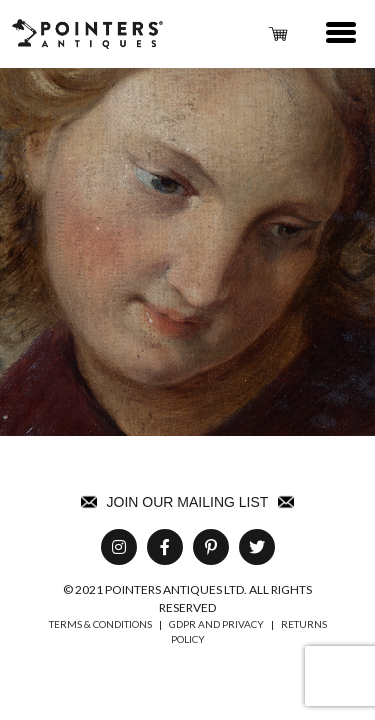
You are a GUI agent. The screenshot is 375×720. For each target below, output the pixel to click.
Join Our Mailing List (188, 502)
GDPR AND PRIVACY (216, 624)
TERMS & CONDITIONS (100, 624)
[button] (342, 34)
